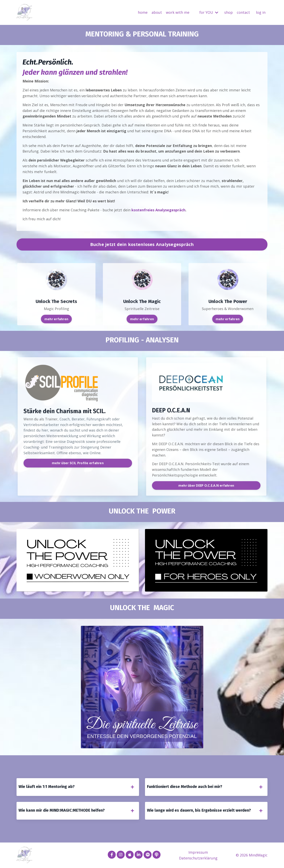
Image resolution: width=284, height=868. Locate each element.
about (157, 12)
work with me (178, 12)
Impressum (198, 852)
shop (229, 12)
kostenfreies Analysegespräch (158, 210)
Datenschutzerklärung (198, 858)
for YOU (209, 12)
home (143, 12)
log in (261, 12)
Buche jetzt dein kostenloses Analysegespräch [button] (142, 244)
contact (243, 12)
